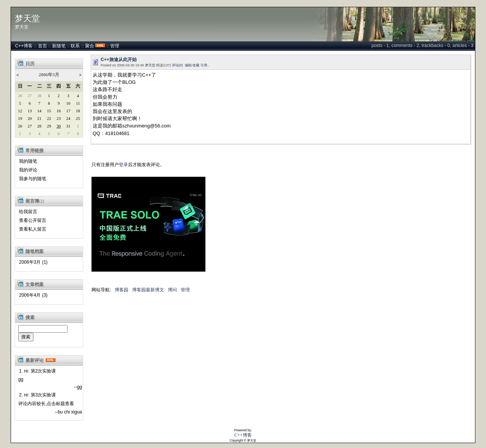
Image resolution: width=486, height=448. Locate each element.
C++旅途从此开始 (119, 60)
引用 (204, 65)
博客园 (121, 290)
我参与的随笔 (33, 179)
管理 (115, 46)
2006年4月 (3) (33, 295)
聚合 (90, 46)
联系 (75, 46)
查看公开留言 (33, 220)
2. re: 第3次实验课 (37, 395)
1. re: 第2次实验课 (37, 371)
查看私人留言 (33, 229)
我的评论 (28, 170)
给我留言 (28, 212)
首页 (43, 46)
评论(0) (178, 65)
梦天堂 (27, 19)
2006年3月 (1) (33, 262)
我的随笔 (28, 161)
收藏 (196, 65)
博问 (172, 290)
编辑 (188, 65)
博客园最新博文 (148, 290)
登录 (123, 165)
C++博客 (24, 46)
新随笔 (59, 46)
